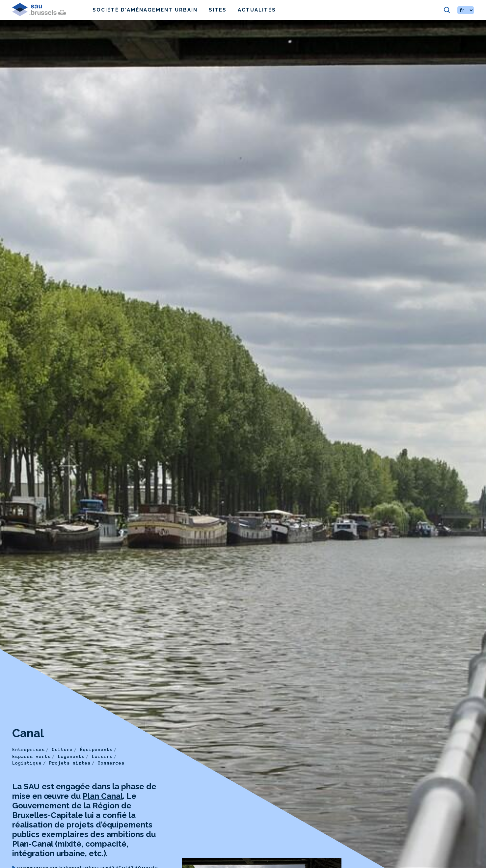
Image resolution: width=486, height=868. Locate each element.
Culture (62, 750)
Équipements (96, 750)
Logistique (27, 763)
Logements (71, 756)
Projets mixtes (70, 763)
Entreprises (28, 750)
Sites (218, 10)
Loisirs (102, 756)
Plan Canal (103, 796)
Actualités (257, 10)
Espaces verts (31, 756)
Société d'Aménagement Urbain (145, 10)
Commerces (111, 763)
